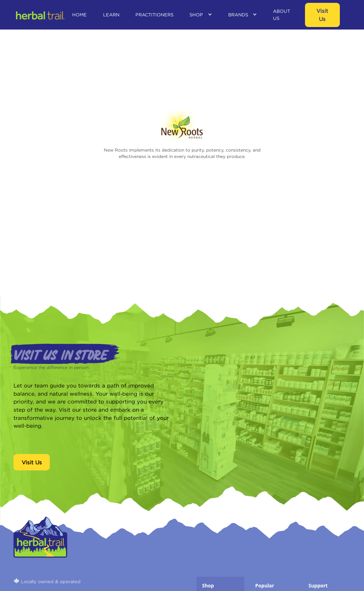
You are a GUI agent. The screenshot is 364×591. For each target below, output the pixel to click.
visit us (322, 15)
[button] (201, 15)
